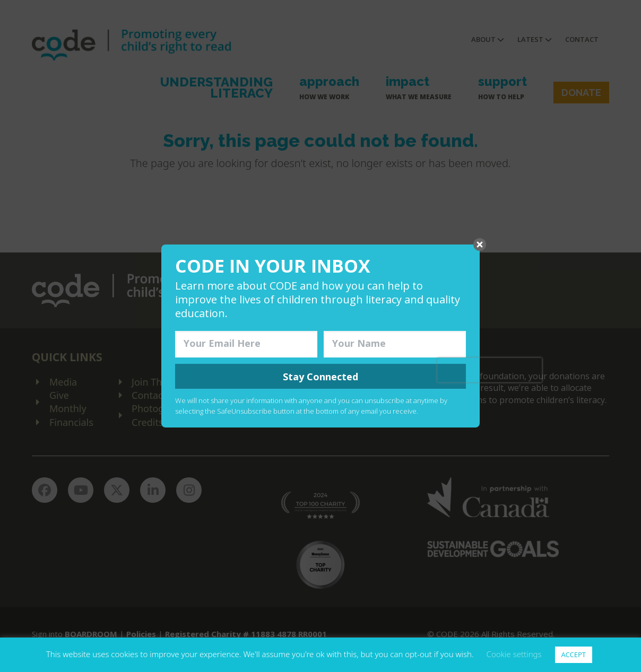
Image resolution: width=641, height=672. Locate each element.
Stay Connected (320, 377)
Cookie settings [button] (514, 654)
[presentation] (490, 370)
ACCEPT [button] (574, 654)
